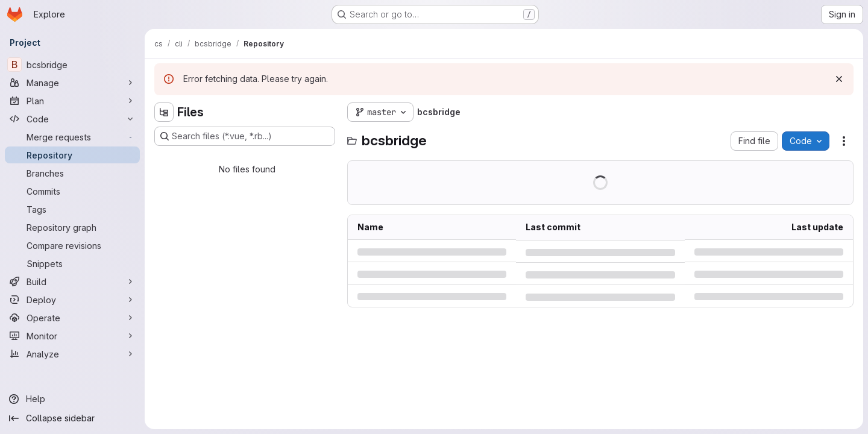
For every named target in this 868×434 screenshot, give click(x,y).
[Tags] (72, 209)
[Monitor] (72, 336)
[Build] (72, 281)
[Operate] (72, 318)
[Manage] (72, 83)
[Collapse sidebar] (72, 418)
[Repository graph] (72, 227)
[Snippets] (72, 263)
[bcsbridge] (72, 64)
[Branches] (72, 173)
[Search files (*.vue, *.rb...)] (245, 136)
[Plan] (72, 101)
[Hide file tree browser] (164, 112)
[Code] (72, 119)
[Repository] (72, 155)
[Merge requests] (72, 137)
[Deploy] (72, 300)
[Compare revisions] (72, 245)
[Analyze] (72, 354)
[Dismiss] (839, 79)
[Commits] (72, 191)
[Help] (72, 399)
